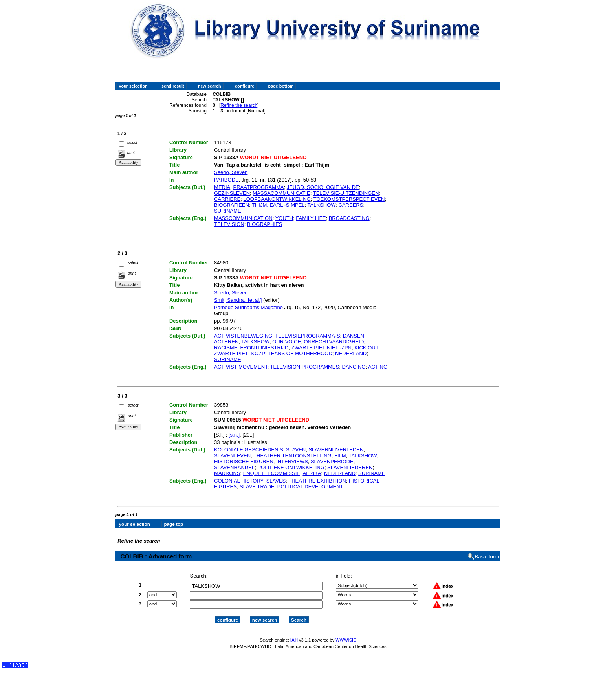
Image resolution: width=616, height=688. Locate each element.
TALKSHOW (322, 205)
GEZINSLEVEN (232, 193)
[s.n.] (234, 435)
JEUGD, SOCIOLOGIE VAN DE (323, 187)
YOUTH (284, 218)
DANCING (354, 367)
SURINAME (228, 211)
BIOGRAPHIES (265, 224)
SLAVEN (296, 450)
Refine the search (239, 105)
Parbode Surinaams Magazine (248, 307)
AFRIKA (312, 473)
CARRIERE (227, 199)
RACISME (226, 348)
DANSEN (354, 336)
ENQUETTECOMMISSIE (272, 473)
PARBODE (226, 180)
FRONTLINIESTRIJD (265, 348)
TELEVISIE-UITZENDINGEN (346, 193)
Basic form (487, 557)
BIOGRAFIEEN (232, 205)
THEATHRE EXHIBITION (317, 481)
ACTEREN (226, 342)
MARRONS (227, 473)
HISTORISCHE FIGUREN (244, 461)
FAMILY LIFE (311, 218)
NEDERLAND (351, 353)
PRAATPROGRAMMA (258, 187)
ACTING (378, 367)
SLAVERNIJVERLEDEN (336, 450)
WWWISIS (346, 640)
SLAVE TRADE (257, 487)
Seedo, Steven (231, 172)
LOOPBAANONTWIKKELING (277, 199)
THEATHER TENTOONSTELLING (292, 456)
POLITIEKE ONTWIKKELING (291, 467)
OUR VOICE (287, 342)
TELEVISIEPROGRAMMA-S (307, 336)
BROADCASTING (349, 218)
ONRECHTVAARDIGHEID (334, 342)
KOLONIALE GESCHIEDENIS (249, 450)
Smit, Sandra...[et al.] (238, 300)
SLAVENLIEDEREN (350, 467)
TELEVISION (229, 224)
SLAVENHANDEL (234, 467)
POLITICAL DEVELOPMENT (310, 487)
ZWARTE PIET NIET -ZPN (322, 348)
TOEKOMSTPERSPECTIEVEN (349, 199)
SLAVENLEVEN (232, 456)
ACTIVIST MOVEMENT (241, 367)
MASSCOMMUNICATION (243, 218)
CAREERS (351, 205)
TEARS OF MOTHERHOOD (300, 353)
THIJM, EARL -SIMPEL (278, 205)
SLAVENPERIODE (332, 461)
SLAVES (276, 481)
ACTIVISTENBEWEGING (243, 336)
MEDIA (222, 187)
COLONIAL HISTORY (239, 481)
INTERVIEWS (292, 461)
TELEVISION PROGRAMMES (305, 367)
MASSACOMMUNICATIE (281, 193)
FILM (340, 456)
